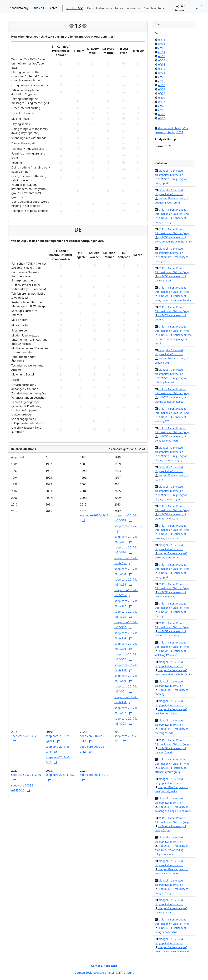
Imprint (129, 973)
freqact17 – (172, 850)
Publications (133, 8)
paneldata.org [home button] (19, 8)
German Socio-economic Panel (94, 973)
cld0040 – (173, 339)
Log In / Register (180, 8)
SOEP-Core (74, 8)
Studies (38, 8)
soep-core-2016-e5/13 (94, 515)
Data (90, 8)
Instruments (104, 8)
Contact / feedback (104, 966)
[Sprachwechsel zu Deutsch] (198, 8)
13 (160, 33)
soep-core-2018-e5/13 (25, 736)
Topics (119, 8)
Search (53, 8)
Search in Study (154, 8)
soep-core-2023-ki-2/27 (60, 775)
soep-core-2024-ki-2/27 (95, 775)
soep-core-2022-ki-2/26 (26, 775)
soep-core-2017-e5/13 (128, 526)
